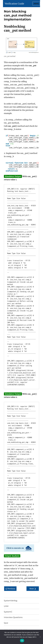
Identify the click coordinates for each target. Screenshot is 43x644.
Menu (36, 4)
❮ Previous (10, 589)
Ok (22, 641)
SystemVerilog (11, 601)
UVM (6, 606)
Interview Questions (13, 617)
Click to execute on (19, 548)
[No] (40, 637)
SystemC (8, 612)
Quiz (6, 623)
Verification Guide (14, 4)
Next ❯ (33, 589)
